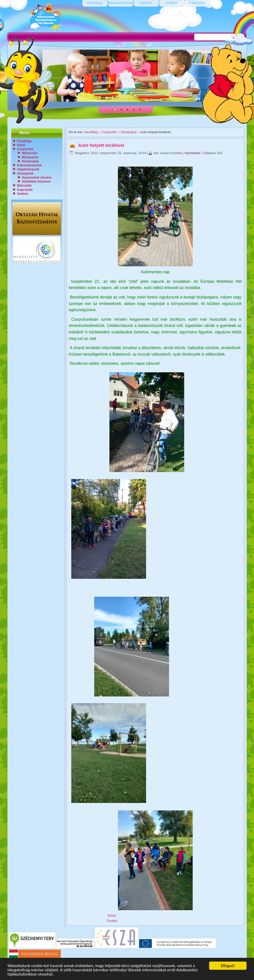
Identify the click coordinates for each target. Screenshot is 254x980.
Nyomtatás (193, 153)
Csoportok (25, 149)
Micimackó (30, 157)
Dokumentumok (29, 165)
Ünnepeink (25, 173)
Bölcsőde (25, 185)
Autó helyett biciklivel (101, 145)
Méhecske (30, 153)
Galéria (23, 194)
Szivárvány (30, 161)
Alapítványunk (28, 169)
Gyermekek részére (37, 177)
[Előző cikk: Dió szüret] (112, 916)
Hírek (21, 145)
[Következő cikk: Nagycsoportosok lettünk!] (112, 921)
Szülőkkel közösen (36, 181)
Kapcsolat (25, 190)
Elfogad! (228, 966)
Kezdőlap (24, 141)
